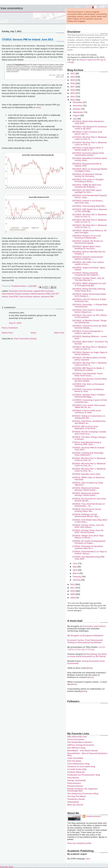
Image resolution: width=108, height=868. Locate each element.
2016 (73, 90)
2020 (73, 77)
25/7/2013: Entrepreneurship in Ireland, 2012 (87, 165)
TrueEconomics (93, 816)
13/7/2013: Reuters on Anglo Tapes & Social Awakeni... (90, 353)
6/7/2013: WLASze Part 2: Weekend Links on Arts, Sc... (89, 465)
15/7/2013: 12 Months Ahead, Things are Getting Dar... (89, 321)
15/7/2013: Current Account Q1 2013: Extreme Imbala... (90, 327)
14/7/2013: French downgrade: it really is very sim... (87, 332)
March (76, 573)
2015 (73, 93)
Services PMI (47, 297)
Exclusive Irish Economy (21, 291)
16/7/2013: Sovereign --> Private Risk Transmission (90, 306)
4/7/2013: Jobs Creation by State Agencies (88, 484)
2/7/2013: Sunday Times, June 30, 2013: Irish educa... (88, 526)
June (75, 563)
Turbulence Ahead (76, 799)
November (78, 106)
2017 (73, 87)
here (38, 107)
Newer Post (7, 333)
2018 (73, 83)
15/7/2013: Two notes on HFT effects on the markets (89, 316)
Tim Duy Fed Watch (77, 796)
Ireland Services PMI (40, 294)
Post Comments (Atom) (25, 339)
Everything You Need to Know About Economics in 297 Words (87, 655)
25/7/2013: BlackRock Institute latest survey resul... (89, 159)
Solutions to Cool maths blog (81, 766)
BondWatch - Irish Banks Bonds (82, 751)
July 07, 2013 (15, 323)
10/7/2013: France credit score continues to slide (87, 411)
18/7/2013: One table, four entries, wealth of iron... (88, 263)
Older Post (59, 333)
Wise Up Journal (75, 805)
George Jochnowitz (77, 780)
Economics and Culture (94, 626)
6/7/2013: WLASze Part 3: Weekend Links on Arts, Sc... (89, 459)
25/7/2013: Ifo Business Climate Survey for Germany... (87, 175)
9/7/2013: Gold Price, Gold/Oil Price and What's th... (89, 422)
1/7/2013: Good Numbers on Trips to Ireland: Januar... (89, 553)
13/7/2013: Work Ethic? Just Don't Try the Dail (90, 343)
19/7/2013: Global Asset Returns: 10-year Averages (89, 231)
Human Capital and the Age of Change (86, 648)
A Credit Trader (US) (77, 769)
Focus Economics (76, 739)
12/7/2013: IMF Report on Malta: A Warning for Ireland (88, 369)
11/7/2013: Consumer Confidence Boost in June (88, 390)
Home (33, 333)
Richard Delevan (75, 786)
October (77, 109)
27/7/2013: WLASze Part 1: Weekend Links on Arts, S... (89, 144)
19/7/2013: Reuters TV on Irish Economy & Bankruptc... (86, 237)
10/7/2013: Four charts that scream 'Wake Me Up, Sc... (89, 406)
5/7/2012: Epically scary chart (86, 474)
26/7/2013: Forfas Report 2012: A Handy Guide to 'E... (88, 149)
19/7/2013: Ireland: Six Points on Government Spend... (88, 242)
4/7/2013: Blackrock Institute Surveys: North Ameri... (86, 489)
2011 (73, 588)
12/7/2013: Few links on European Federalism (88, 385)
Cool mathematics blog (78, 764)
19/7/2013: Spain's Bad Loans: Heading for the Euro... (87, 247)
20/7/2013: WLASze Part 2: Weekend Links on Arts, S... (89, 221)
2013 (73, 100)
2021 (73, 74)
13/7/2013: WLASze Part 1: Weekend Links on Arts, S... (89, 364)
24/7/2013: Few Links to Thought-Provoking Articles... (88, 180)
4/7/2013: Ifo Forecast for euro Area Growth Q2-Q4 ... (89, 500)
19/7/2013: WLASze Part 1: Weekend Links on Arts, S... (89, 226)
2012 (73, 584)
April (75, 570)
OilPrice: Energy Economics (81, 745)
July (75, 119)
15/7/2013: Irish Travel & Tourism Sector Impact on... (88, 311)
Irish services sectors (30, 297)
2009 (73, 594)
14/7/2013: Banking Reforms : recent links (89, 337)
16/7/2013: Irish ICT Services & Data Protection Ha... (89, 300)
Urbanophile (73, 802)
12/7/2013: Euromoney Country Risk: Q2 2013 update (90, 380)
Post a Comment (10, 328)
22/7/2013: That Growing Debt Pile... (89, 206)
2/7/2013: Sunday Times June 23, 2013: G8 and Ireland (88, 531)
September (78, 112)
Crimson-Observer (76, 772)
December (78, 102)
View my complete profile (79, 843)
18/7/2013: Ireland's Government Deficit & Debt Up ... (88, 258)
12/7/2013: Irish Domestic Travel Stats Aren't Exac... (87, 375)
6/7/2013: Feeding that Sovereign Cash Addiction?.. (88, 454)
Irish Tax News (74, 761)
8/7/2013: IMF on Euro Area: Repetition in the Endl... (85, 427)
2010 (73, 591)
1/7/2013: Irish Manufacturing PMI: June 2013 (88, 558)
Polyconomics (74, 783)
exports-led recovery (44, 291)
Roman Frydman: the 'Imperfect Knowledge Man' (82, 790)
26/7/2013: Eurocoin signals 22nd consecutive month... (88, 154)
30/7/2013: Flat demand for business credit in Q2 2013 (89, 128)
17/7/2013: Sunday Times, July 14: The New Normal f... (88, 279)
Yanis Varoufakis (75, 758)
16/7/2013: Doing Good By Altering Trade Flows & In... (89, 290)
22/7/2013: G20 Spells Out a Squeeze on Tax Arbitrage (90, 210)
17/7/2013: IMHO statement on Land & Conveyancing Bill (89, 284)
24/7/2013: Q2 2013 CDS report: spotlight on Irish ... (87, 191)
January (77, 580)
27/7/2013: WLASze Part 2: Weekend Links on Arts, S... (89, 138)
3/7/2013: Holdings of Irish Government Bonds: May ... (86, 515)
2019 (73, 80)
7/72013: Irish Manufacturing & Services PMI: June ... (87, 443)
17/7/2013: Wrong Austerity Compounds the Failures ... (86, 274)
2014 (73, 97)
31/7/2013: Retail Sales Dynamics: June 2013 (88, 122)
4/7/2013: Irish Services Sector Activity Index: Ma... (87, 510)
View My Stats (7, 867)
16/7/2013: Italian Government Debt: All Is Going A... (89, 295)
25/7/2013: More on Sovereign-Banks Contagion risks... (90, 170)
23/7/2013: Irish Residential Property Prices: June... (89, 196)
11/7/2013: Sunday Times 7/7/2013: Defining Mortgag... (89, 396)
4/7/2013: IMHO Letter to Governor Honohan (88, 478)
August (77, 115)
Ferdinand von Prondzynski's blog (84, 775)
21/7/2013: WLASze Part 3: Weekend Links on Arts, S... (89, 216)
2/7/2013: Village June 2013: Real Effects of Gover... (88, 537)
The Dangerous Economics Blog (83, 794)
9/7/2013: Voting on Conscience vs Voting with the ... (89, 417)
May (75, 567)
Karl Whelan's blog (76, 748)
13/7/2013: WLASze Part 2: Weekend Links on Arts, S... (89, 348)
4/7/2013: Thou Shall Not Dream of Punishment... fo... (88, 505)
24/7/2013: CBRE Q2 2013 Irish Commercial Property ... (87, 186)
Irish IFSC (14, 297)
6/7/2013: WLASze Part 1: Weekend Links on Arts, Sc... (89, 470)
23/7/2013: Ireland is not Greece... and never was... (88, 202)
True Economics (12, 8)
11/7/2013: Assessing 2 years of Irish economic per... (90, 401)
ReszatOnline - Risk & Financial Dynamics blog (87, 754)
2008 (73, 598)
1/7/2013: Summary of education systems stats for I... (88, 547)
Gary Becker (73, 778)
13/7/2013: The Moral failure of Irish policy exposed (89, 359)
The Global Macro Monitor (80, 742)
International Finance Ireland (16, 294)
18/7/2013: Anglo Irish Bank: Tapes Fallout (89, 269)
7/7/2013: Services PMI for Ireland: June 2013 (88, 449)
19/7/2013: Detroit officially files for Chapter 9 (89, 253)
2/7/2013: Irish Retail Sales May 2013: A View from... (90, 521)
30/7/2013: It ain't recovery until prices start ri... (87, 133)
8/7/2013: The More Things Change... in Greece (90, 438)
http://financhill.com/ (77, 737)
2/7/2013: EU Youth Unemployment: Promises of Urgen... (89, 542)
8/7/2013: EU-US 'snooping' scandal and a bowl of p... (89, 433)
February (77, 577)
